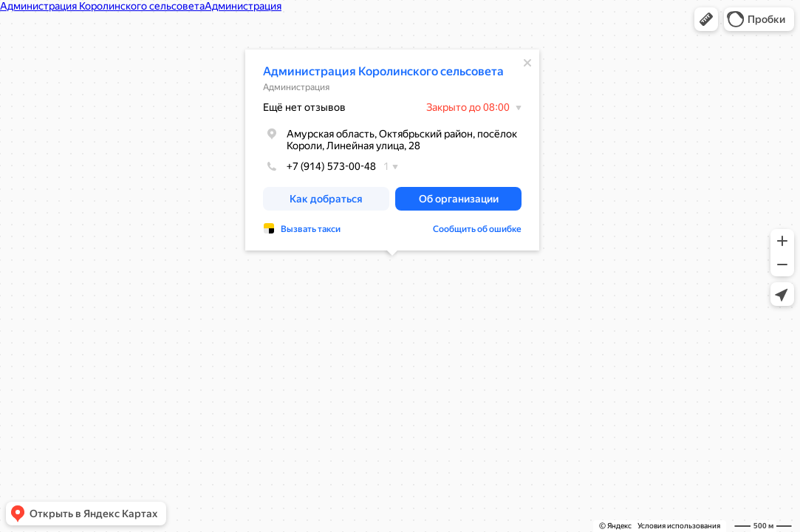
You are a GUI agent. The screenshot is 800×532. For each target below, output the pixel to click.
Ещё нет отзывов (304, 107)
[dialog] (392, 150)
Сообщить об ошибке (477, 229)
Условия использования (679, 526)
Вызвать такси (311, 229)
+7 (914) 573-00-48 (319, 166)
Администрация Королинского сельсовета (383, 71)
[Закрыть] (527, 63)
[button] (706, 19)
